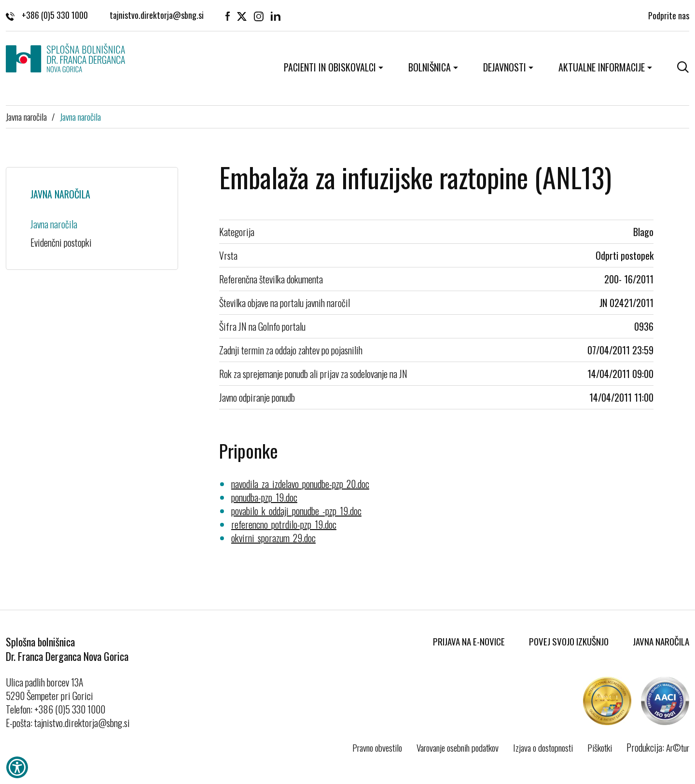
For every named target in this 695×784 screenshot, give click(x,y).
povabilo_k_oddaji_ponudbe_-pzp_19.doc (296, 511)
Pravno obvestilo (377, 747)
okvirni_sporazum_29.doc (273, 538)
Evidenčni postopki (61, 242)
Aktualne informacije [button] (602, 67)
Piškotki (600, 747)
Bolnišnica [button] (430, 67)
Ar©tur (678, 747)
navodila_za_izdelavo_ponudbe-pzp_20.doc (300, 484)
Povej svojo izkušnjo (569, 641)
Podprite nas (669, 14)
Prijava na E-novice (469, 641)
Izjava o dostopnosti (543, 747)
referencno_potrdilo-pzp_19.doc (284, 524)
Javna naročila (26, 116)
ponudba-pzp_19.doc (264, 497)
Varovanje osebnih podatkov (458, 747)
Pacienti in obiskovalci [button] (330, 67)
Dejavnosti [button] (505, 67)
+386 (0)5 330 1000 (47, 14)
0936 (644, 326)
